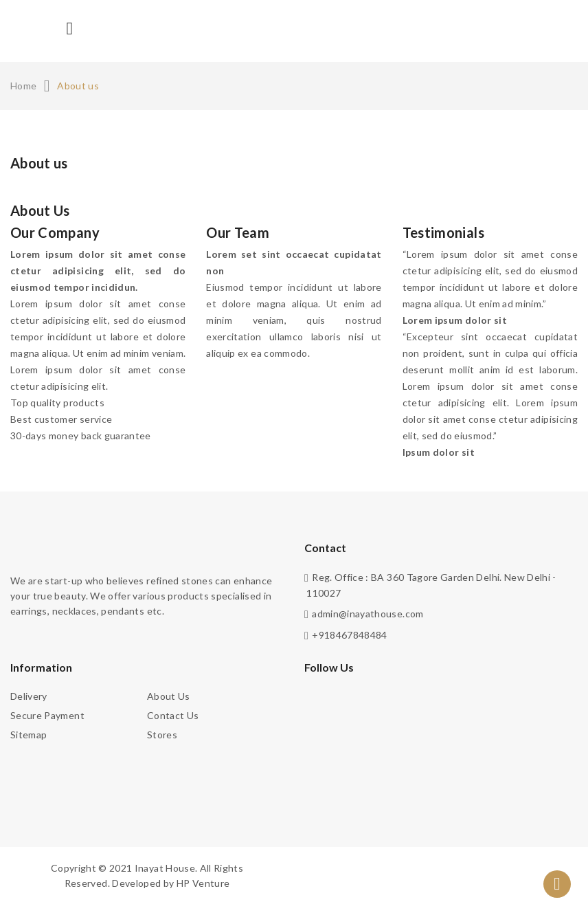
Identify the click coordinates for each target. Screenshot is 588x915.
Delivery (29, 696)
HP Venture (203, 883)
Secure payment (47, 715)
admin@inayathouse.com (367, 614)
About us (169, 696)
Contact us (173, 715)
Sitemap (29, 735)
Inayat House (165, 868)
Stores (162, 735)
